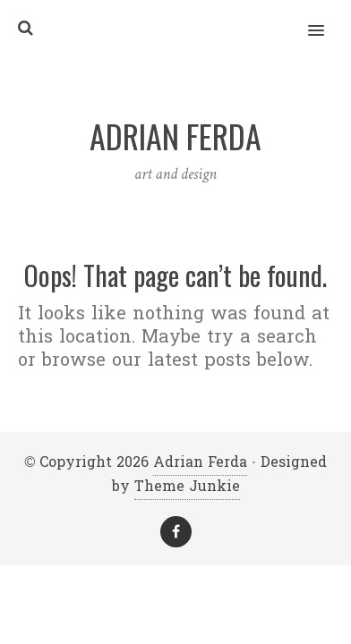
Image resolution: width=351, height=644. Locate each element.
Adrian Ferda (200, 462)
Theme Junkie (187, 486)
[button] (326, 19)
